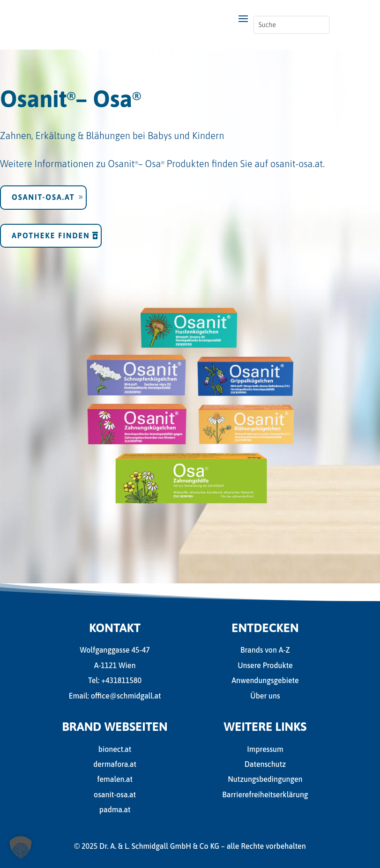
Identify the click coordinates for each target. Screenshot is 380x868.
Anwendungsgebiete (265, 680)
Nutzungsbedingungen (265, 779)
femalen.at (115, 779)
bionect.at (115, 749)
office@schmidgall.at (126, 696)
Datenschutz (265, 764)
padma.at (115, 809)
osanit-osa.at (295, 158)
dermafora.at (115, 764)
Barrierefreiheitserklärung (265, 794)
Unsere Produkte (265, 665)
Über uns (265, 696)
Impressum (265, 749)
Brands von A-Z (265, 650)
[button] (21, 847)
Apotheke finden (52, 229)
